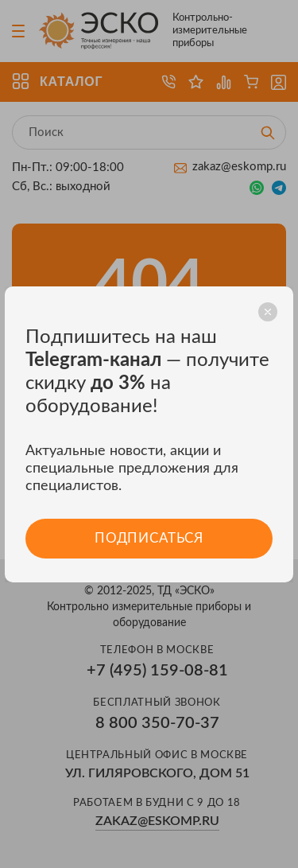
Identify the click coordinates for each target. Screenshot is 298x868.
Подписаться (149, 538)
